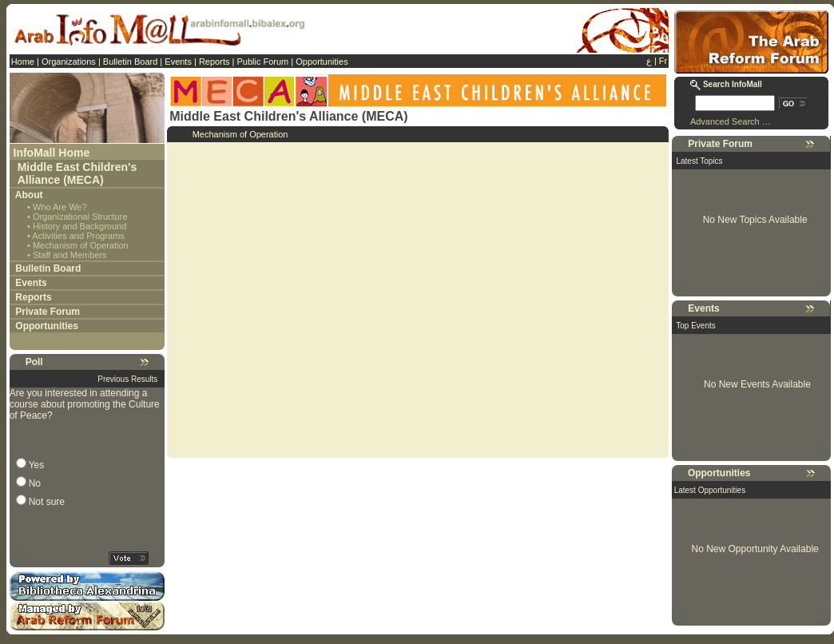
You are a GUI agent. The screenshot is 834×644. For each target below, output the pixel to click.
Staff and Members (70, 255)
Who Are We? (60, 207)
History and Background (79, 226)
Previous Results (127, 379)
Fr (663, 61)
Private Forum (48, 312)
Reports (214, 62)
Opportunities (322, 62)
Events (178, 62)
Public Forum (262, 62)
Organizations (69, 62)
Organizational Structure (80, 217)
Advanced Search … (731, 121)
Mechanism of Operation (81, 245)
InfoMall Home (52, 153)
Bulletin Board (131, 62)
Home (23, 62)
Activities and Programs (78, 236)
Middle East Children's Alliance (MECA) (77, 173)
